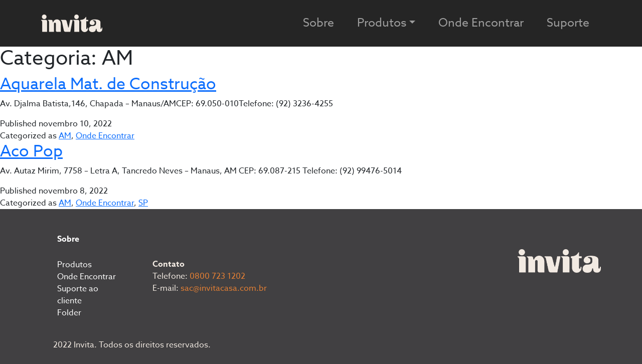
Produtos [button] (382, 23)
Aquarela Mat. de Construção (108, 84)
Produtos (74, 265)
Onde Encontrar (481, 23)
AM (65, 136)
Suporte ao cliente (78, 295)
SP (143, 203)
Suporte (568, 23)
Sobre (318, 23)
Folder (69, 313)
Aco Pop (31, 151)
